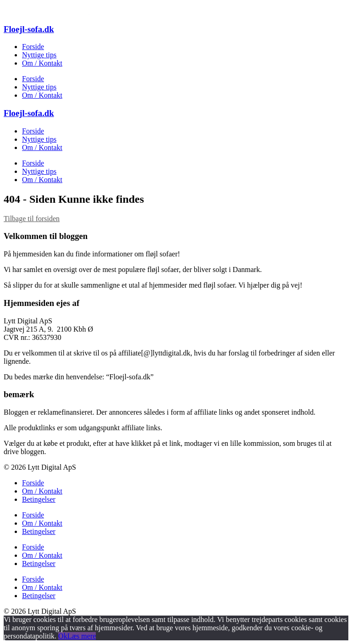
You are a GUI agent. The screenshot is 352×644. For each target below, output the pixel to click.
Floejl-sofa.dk (29, 29)
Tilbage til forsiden (32, 219)
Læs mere (82, 636)
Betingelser (39, 499)
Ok (63, 636)
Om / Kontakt (42, 63)
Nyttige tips (39, 55)
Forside (33, 47)
